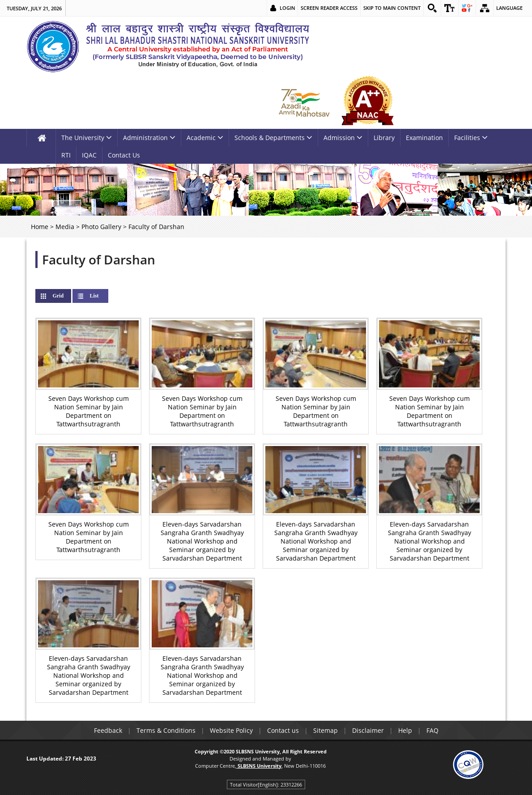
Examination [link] (424, 138)
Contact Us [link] (124, 155)
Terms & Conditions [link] (166, 730)
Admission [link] (343, 138)
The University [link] (87, 138)
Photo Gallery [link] (101, 227)
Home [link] (40, 227)
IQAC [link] (89, 155)
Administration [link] (149, 138)
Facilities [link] (471, 138)
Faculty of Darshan (99, 259)
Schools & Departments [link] (273, 138)
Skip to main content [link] (392, 8)
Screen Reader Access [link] (329, 8)
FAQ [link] (432, 730)
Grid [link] (65, 296)
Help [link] (405, 730)
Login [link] (287, 8)
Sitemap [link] (326, 730)
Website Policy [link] (231, 730)
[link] (432, 8)
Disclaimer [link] (368, 730)
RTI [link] (66, 155)
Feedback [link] (108, 730)
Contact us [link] (283, 730)
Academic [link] (205, 138)
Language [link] (509, 8)
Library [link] (384, 138)
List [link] (94, 296)
